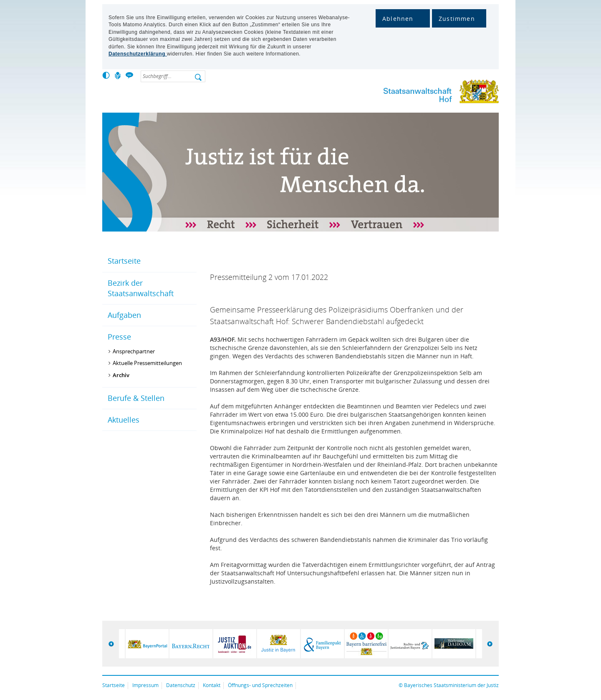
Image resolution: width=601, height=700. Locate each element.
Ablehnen (398, 19)
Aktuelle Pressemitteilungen (147, 363)
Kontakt (212, 685)
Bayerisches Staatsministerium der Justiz (451, 685)
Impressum (145, 685)
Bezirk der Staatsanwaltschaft (141, 288)
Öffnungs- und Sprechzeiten (260, 685)
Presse (119, 337)
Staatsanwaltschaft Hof (426, 93)
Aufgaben (124, 315)
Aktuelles (124, 420)
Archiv (121, 375)
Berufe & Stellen (136, 398)
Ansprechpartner (134, 351)
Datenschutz (181, 685)
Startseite (124, 261)
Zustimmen (457, 19)
